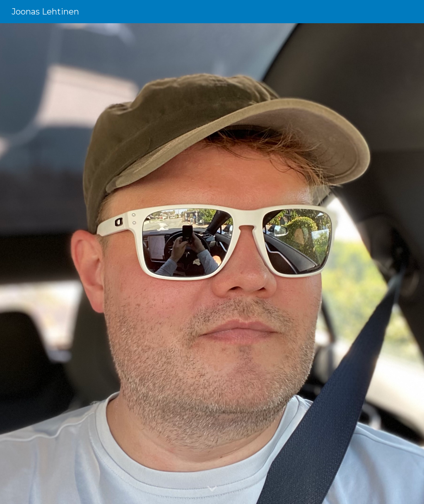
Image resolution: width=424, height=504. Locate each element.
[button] (212, 489)
